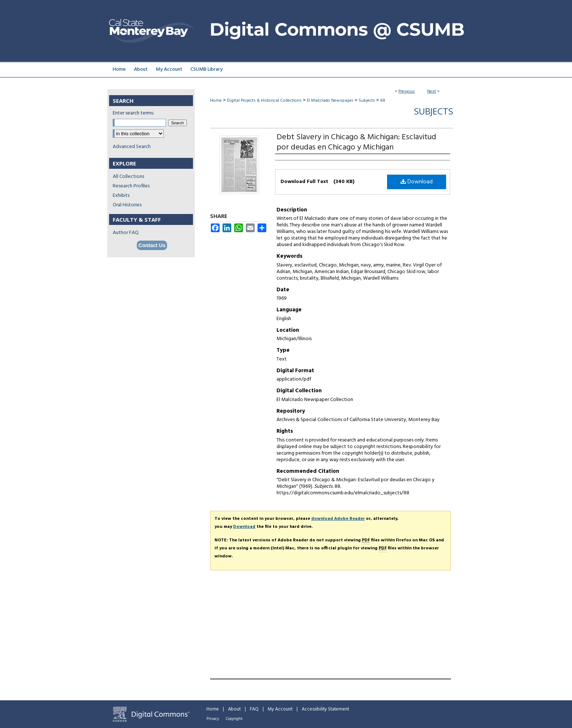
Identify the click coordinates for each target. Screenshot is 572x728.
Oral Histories (127, 205)
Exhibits (121, 196)
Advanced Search (132, 147)
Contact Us (152, 245)
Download (417, 182)
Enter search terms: (133, 113)
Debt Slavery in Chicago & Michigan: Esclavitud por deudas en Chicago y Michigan (356, 142)
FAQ (254, 709)
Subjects (367, 101)
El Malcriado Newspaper (330, 101)
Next (432, 92)
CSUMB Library (206, 69)
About (234, 709)
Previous (407, 92)
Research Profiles (131, 186)
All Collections (128, 177)
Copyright (234, 719)
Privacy (213, 719)
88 (383, 101)
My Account (280, 709)
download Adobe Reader (338, 519)
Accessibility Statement (325, 709)
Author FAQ (126, 233)
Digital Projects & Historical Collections (264, 101)
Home (216, 101)
